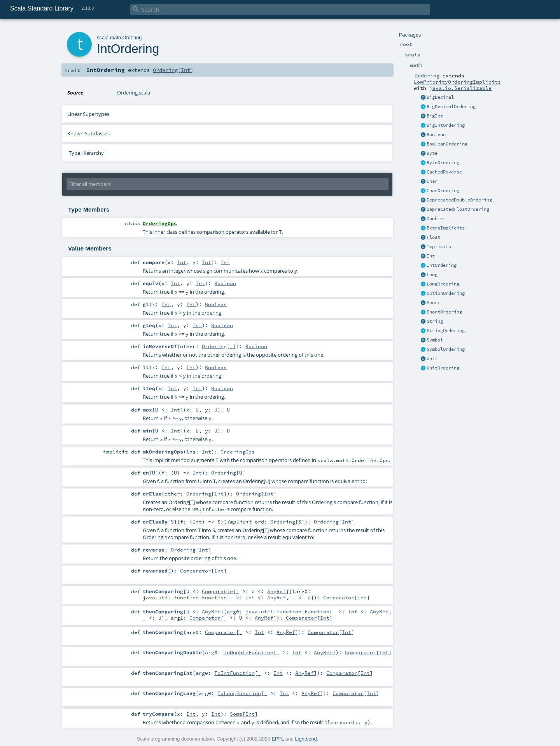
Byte (432, 153)
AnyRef (276, 591)
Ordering (132, 38)
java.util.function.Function (185, 597)
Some (236, 714)
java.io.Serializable (460, 88)
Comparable (217, 591)
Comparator (196, 571)
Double (435, 219)
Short (433, 303)
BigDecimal (440, 97)
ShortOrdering (444, 312)
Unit (432, 359)
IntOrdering (442, 265)
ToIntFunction (234, 673)
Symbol (435, 340)
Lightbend (306, 739)
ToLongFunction (239, 693)
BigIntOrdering (446, 125)
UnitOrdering (443, 368)
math (115, 38)
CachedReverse (444, 172)
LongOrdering (443, 284)
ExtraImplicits (446, 228)
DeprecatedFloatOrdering (458, 209)
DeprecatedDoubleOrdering (459, 200)
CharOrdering (443, 191)
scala (103, 38)
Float (433, 237)
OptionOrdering (446, 293)
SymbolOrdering (446, 349)
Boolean (436, 135)
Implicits (439, 247)
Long (432, 275)
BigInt (435, 116)
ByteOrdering (443, 163)
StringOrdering (446, 331)
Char (432, 181)
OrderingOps (238, 452)
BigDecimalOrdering (451, 107)
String (435, 321)
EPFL (278, 739)
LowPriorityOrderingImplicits (457, 82)
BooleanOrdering (447, 144)
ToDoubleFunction (248, 652)
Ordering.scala (134, 93)
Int (431, 256)
